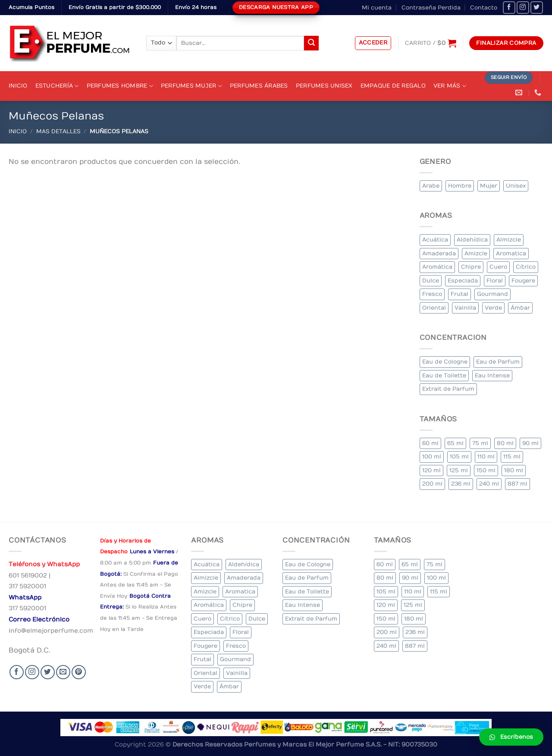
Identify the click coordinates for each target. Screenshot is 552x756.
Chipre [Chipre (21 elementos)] (471, 267)
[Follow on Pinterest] (79, 672)
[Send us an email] (63, 672)
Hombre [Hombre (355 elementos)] (460, 186)
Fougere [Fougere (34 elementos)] (523, 281)
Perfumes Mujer (191, 86)
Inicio (18, 86)
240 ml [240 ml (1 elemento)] (489, 484)
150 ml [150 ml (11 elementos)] (486, 470)
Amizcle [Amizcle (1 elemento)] (476, 253)
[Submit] (311, 43)
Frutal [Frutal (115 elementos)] (459, 294)
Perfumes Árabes (259, 86)
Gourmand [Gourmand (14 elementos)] (492, 294)
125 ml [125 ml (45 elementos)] (459, 470)
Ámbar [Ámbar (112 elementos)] (520, 308)
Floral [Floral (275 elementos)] (495, 281)
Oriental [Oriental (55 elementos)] (434, 308)
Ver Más (450, 86)
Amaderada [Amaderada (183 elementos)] (439, 253)
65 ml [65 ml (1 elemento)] (455, 443)
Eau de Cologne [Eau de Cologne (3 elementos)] (445, 362)
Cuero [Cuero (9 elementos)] (498, 267)
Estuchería (57, 86)
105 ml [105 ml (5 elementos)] (459, 456)
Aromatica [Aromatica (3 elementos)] (511, 253)
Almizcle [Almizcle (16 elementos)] (509, 240)
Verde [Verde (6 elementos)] (493, 308)
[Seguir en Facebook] (509, 8)
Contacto (484, 8)
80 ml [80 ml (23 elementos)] (505, 443)
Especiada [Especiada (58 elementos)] (463, 281)
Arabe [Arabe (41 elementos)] (431, 186)
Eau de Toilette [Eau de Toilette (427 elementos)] (444, 375)
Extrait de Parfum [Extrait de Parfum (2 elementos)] (448, 389)
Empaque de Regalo (393, 86)
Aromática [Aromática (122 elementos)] (437, 267)
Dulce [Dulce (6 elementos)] (431, 281)
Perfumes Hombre (120, 86)
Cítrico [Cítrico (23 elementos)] (526, 267)
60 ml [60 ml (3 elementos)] (430, 443)
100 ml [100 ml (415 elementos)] (432, 456)
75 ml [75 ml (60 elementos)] (480, 443)
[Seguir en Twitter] (537, 8)
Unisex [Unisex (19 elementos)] (516, 186)
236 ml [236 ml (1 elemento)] (461, 484)
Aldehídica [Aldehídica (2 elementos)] (472, 240)
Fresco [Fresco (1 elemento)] (432, 294)
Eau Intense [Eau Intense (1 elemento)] (492, 375)
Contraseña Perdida (431, 8)
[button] (511, 737)
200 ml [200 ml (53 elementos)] (432, 484)
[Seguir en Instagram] (523, 8)
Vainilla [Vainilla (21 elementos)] (465, 308)
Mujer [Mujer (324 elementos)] (489, 186)
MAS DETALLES (58, 131)
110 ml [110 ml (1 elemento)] (486, 456)
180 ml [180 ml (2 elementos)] (514, 470)
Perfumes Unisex (324, 86)
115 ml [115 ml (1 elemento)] (512, 456)
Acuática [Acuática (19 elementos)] (435, 240)
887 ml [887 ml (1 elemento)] (517, 484)
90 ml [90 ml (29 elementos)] (530, 443)
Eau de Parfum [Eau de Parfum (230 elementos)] (498, 362)
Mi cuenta (377, 8)
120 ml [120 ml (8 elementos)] (431, 470)
